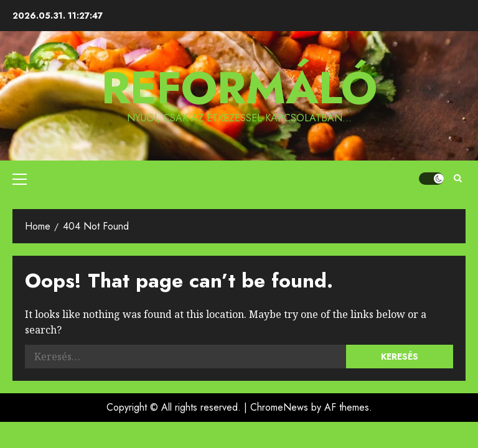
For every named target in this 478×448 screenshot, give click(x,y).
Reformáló (239, 88)
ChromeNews (279, 407)
